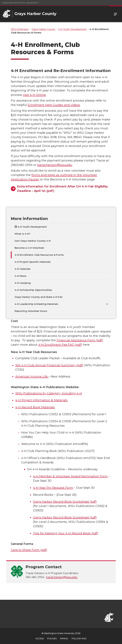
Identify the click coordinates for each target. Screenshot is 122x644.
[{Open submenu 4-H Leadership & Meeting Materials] (107, 304)
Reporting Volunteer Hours (31, 311)
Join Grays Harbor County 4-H (33, 241)
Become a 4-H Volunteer (29, 248)
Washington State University (21, 3)
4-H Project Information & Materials (41, 400)
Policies (52, 639)
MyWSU (64, 639)
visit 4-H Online (34, 95)
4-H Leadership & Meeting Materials (36, 304)
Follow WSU (79, 639)
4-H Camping (23, 283)
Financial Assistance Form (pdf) (80, 340)
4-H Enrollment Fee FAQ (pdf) (60, 345)
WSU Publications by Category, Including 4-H (49, 393)
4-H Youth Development (32, 227)
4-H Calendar (23, 269)
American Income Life (32, 377)
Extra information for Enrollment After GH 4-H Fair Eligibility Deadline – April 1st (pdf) (62, 189)
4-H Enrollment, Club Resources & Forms (39, 255)
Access (40, 639)
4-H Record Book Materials (35, 407)
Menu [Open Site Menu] (115, 14)
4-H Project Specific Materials (33, 262)
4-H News (20, 276)
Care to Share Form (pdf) (29, 550)
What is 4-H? (22, 234)
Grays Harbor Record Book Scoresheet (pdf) (65, 502)
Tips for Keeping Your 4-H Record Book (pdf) (66, 533)
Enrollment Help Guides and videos (54, 105)
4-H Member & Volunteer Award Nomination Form (70, 476)
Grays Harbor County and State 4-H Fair (39, 297)
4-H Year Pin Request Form (53, 488)
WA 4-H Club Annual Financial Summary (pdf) (49, 365)
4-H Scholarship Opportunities (33, 290)
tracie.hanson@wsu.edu (55, 165)
